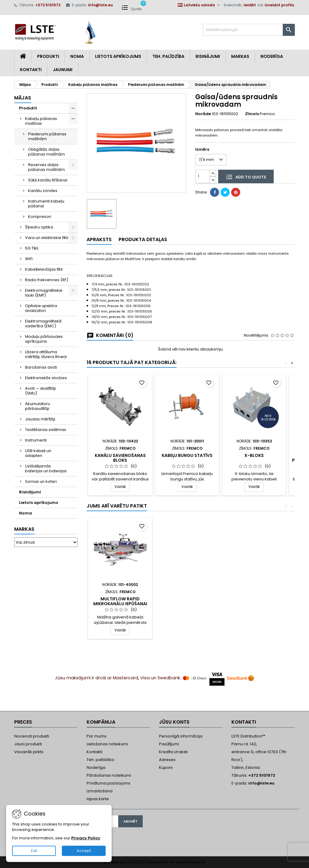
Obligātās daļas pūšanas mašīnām (46, 152)
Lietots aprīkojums (118, 56)
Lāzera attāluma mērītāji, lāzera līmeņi (46, 354)
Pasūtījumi (169, 744)
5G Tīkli (32, 248)
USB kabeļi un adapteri (38, 453)
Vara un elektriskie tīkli (47, 238)
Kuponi (166, 767)
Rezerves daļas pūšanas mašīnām (46, 167)
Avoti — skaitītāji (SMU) (40, 391)
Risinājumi (208, 56)
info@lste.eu (100, 5)
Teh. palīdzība (100, 760)
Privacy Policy (86, 838)
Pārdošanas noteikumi (109, 775)
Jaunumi (63, 70)
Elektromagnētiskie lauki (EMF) (44, 293)
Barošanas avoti (41, 367)
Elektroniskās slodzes (46, 378)
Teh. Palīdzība (168, 56)
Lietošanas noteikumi (107, 744)
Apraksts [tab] (99, 239)
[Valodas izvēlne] (199, 5)
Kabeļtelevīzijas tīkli (44, 269)
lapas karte (98, 799)
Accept (84, 851)
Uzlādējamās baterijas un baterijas (46, 469)
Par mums (97, 736)
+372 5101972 (48, 5)
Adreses (167, 760)
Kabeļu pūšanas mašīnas (41, 121)
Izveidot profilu (279, 5)
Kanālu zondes (43, 191)
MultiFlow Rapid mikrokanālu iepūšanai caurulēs (120, 604)
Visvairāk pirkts (29, 752)
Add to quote (246, 177)
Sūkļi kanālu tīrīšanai (48, 180)
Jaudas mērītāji (40, 419)
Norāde (203, 114)
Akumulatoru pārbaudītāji (38, 406)
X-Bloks (254, 455)
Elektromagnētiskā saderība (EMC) (43, 324)
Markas (240, 56)
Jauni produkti (28, 744)
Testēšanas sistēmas (46, 430)
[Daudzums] (202, 176)
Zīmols (252, 114)
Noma (77, 56)
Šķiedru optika (39, 227)
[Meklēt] (249, 30)
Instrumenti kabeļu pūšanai (46, 204)
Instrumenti (36, 440)
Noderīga (272, 56)
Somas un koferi (41, 481)
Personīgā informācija (181, 736)
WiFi (29, 259)
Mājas (23, 98)
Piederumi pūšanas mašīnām (47, 136)
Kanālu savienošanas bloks (120, 458)
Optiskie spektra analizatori (41, 308)
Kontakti (31, 70)
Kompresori (40, 217)
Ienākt (250, 5)
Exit (34, 851)
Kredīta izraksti (173, 752)
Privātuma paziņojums (108, 783)
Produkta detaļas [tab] (143, 239)
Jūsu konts (174, 722)
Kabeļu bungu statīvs (187, 455)
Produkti (48, 56)
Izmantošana (100, 791)
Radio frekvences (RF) (47, 280)
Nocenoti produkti (32, 736)
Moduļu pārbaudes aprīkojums (44, 339)
